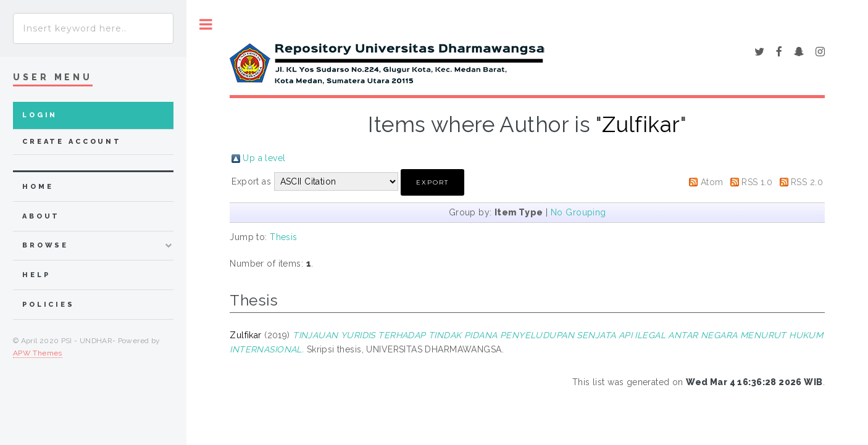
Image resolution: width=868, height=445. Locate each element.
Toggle (206, 24)
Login (40, 115)
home (38, 187)
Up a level (264, 158)
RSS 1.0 (757, 182)
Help (36, 275)
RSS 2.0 (807, 182)
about (41, 216)
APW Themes (38, 353)
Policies (48, 305)
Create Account (72, 142)
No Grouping (578, 212)
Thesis (284, 237)
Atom (712, 182)
